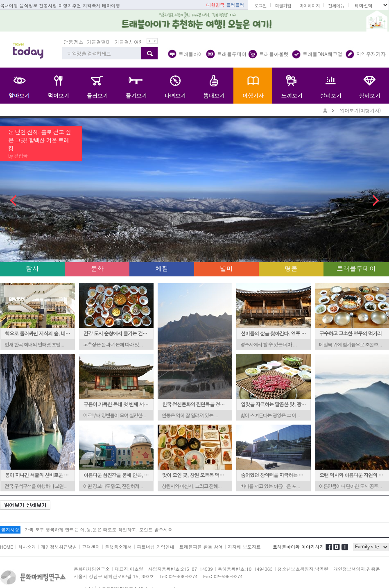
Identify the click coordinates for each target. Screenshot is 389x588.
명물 (291, 268)
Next (368, 200)
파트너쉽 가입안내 (156, 547)
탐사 (32, 268)
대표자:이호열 (129, 569)
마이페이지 (310, 6)
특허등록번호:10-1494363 (245, 569)
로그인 (260, 6)
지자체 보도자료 (244, 547)
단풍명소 (73, 42)
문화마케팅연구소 (92, 569)
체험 (162, 268)
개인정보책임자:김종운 (357, 569)
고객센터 (91, 547)
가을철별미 (99, 42)
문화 (97, 268)
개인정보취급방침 (59, 547)
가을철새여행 (129, 42)
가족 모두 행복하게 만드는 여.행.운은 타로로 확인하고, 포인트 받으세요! (99, 530)
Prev (21, 200)
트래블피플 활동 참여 (201, 547)
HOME (7, 547)
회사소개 (27, 547)
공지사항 (10, 530)
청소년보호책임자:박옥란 (303, 569)
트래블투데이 (356, 268)
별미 (226, 268)
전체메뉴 (336, 6)
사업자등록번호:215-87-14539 (181, 569)
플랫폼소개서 (118, 547)
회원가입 (283, 6)
